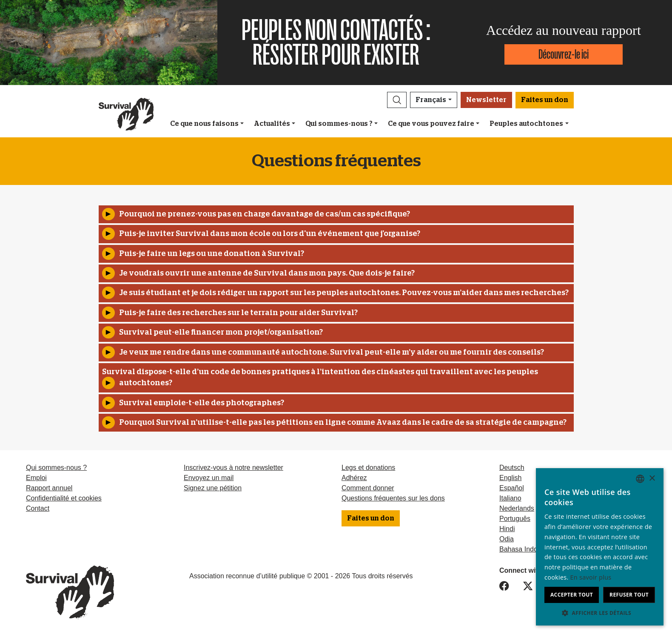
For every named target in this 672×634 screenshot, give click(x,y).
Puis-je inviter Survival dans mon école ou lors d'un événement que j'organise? (270, 234)
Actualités (272, 124)
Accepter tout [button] (572, 595)
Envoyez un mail (209, 478)
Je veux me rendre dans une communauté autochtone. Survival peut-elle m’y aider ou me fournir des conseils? (332, 353)
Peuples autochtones (526, 124)
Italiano (510, 498)
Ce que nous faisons (204, 124)
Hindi (507, 529)
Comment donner (368, 488)
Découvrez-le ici (564, 54)
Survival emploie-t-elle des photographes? (202, 403)
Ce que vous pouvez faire (431, 124)
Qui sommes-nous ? (339, 124)
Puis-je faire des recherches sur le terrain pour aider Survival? (238, 313)
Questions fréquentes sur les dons (393, 498)
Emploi (36, 478)
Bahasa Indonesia (527, 549)
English (510, 478)
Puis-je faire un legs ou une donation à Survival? (212, 254)
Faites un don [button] (545, 100)
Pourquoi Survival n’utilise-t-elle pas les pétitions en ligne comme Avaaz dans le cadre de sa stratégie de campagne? (343, 423)
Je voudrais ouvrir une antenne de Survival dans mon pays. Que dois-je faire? (267, 273)
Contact (38, 508)
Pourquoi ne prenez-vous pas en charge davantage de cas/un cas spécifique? (265, 214)
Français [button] (431, 100)
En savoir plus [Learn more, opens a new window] (591, 577)
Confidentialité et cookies (64, 498)
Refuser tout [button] (629, 595)
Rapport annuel (49, 488)
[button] (397, 100)
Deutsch (512, 468)
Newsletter (486, 100)
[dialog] (600, 547)
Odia (507, 539)
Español (512, 488)
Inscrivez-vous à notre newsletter (233, 468)
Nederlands (517, 508)
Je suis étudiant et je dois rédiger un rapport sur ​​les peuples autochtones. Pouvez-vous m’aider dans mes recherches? (344, 293)
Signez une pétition (213, 488)
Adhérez (354, 478)
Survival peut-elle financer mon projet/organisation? (221, 333)
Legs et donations (368, 468)
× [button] (652, 479)
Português (515, 519)
